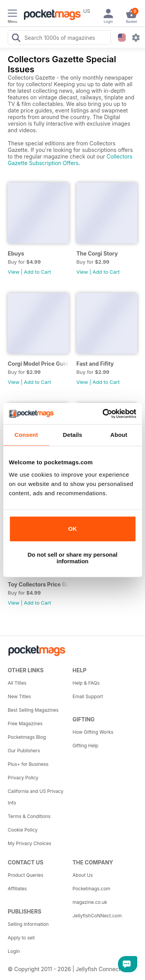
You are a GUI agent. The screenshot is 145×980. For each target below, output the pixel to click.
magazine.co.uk (90, 902)
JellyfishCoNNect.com (97, 916)
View (14, 272)
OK (72, 529)
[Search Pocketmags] (16, 39)
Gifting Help (86, 746)
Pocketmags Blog (27, 737)
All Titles (17, 683)
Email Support (88, 696)
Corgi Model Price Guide (38, 364)
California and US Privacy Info (36, 797)
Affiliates (17, 889)
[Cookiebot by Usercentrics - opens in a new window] (103, 414)
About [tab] (119, 435)
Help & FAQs (86, 683)
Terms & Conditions (29, 816)
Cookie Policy (23, 830)
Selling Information (28, 924)
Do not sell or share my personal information (72, 558)
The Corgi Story (97, 253)
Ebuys (16, 253)
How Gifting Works (93, 732)
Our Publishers (24, 751)
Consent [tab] (26, 435)
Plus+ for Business (28, 764)
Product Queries (26, 875)
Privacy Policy (23, 778)
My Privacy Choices (30, 843)
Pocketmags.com (92, 889)
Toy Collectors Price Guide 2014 (38, 584)
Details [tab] (73, 435)
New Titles (19, 696)
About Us (83, 875)
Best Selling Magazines (33, 710)
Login (14, 951)
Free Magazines (25, 723)
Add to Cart (38, 272)
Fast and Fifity (95, 364)
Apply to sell (21, 938)
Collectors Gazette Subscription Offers (70, 160)
